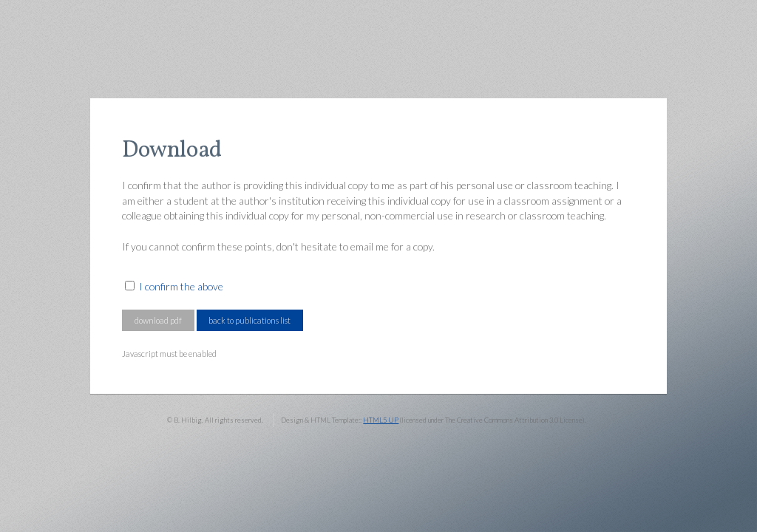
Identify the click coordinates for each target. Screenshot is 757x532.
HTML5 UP (381, 420)
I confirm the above (181, 286)
